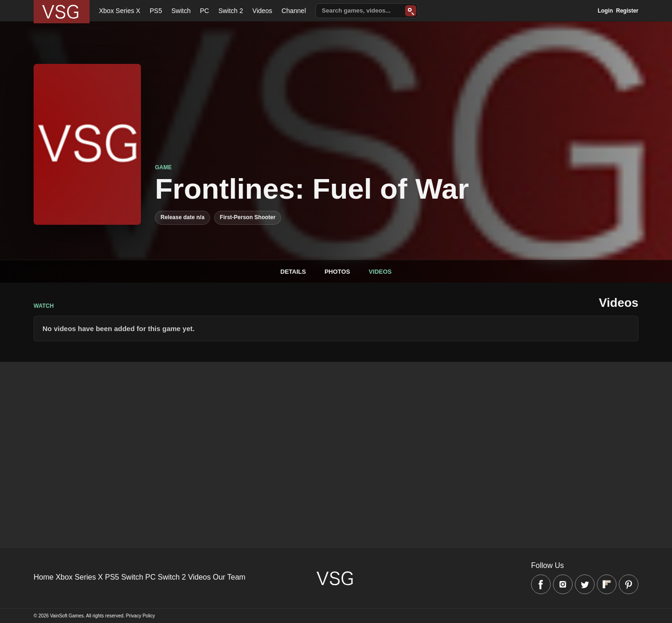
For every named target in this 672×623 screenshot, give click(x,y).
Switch (181, 11)
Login (605, 11)
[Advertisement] (280, 427)
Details (293, 272)
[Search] (411, 11)
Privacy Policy (140, 616)
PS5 (156, 11)
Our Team (229, 577)
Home (44, 577)
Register (627, 11)
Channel (294, 11)
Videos (262, 11)
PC (204, 11)
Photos (337, 272)
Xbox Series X (120, 11)
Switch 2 (231, 11)
